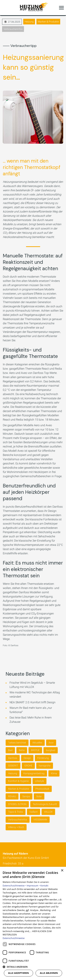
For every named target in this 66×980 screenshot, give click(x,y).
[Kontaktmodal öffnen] (5, 8)
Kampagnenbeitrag (34, 773)
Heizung (29, 22)
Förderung (43, 758)
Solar (39, 796)
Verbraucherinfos (13, 29)
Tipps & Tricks (16, 812)
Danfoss (13, 758)
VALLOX (48, 812)
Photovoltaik (42, 789)
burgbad (51, 750)
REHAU (12, 796)
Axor (51, 743)
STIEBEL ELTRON (17, 804)
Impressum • (33, 886)
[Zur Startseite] (33, 8)
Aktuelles (37, 743)
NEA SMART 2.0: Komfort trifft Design (32, 702)
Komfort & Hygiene (18, 781)
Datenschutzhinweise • (15, 886)
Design (27, 758)
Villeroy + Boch (16, 827)
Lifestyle (40, 781)
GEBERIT (13, 766)
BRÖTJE (35, 750)
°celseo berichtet (17, 743)
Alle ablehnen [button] (49, 973)
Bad (10, 750)
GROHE (28, 766)
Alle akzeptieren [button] (18, 973)
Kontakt (44, 886)
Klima (54, 773)
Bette (22, 750)
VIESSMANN (40, 820)
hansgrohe (45, 766)
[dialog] (33, 923)
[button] (61, 8)
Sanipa (26, 796)
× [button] (62, 871)
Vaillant (34, 812)
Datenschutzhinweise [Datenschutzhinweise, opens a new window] (14, 938)
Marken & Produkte (48, 22)
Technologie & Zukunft (45, 804)
